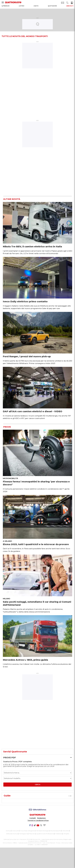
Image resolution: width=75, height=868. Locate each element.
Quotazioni (52, 6)
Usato (36, 6)
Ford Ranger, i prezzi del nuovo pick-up (27, 356)
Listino (22, 6)
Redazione (41, 818)
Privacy (58, 843)
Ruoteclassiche (56, 831)
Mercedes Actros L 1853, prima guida (25, 660)
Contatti (33, 818)
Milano (7, 599)
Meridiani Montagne (43, 831)
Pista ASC (32, 834)
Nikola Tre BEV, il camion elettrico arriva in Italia (32, 246)
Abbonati (70, 6)
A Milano (7, 541)
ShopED (66, 834)
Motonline (66, 831)
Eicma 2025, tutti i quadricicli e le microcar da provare (36, 544)
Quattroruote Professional (45, 834)
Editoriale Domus (12, 834)
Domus (8, 831)
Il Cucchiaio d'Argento (27, 831)
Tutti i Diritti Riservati (49, 843)
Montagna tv (23, 834)
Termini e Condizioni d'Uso (38, 820)
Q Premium (6, 6)
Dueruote (15, 831)
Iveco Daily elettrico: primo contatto (25, 301)
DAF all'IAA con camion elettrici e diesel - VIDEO (33, 411)
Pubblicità (59, 834)
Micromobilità (10, 478)
